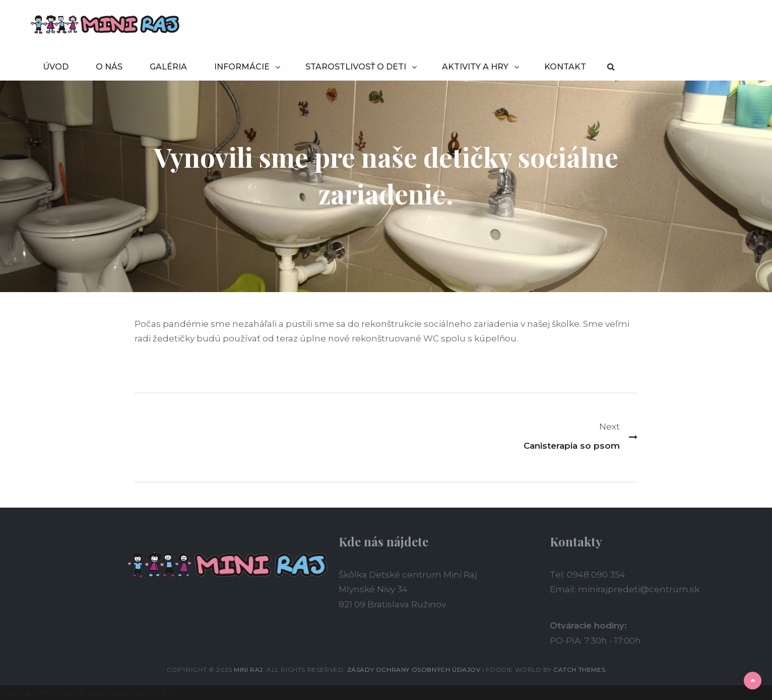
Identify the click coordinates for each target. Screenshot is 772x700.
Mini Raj (248, 670)
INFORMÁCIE (242, 67)
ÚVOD (56, 67)
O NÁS (109, 67)
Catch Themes (579, 670)
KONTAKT (565, 67)
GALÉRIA (168, 67)
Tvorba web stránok (43, 692)
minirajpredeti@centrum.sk (639, 589)
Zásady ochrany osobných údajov (414, 670)
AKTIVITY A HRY (475, 67)
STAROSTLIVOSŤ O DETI (356, 67)
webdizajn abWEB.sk (132, 692)
